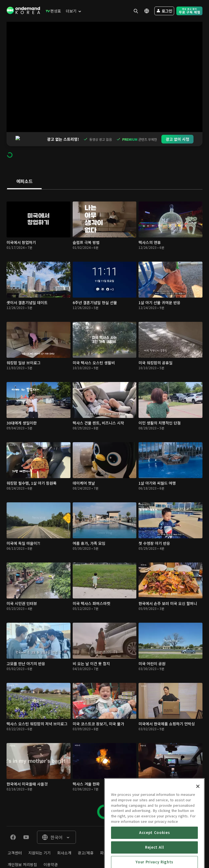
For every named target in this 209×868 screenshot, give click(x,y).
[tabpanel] (104, 494)
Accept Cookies (154, 857)
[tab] (24, 167)
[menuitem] (52, 11)
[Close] (198, 811)
